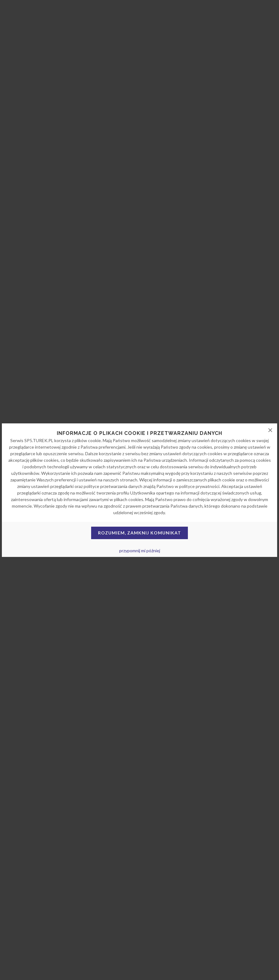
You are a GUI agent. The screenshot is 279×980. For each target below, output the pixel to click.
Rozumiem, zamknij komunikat (139, 533)
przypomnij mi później (140, 551)
